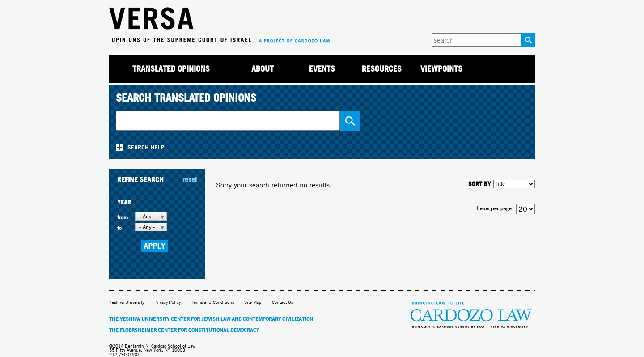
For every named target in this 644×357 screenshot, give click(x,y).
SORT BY (480, 184)
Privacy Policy (167, 302)
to (119, 228)
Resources (382, 69)
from (123, 217)
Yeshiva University (127, 302)
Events (322, 69)
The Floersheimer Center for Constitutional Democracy (184, 330)
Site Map (253, 302)
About (263, 69)
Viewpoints (441, 69)
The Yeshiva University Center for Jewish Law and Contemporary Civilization (211, 319)
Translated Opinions (171, 69)
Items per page (494, 208)
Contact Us (282, 302)
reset (190, 179)
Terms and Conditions (212, 302)
